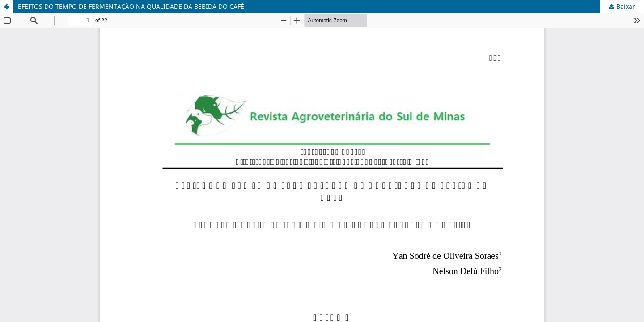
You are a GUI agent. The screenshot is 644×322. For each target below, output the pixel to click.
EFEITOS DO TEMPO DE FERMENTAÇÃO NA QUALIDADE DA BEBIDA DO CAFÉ (131, 6)
